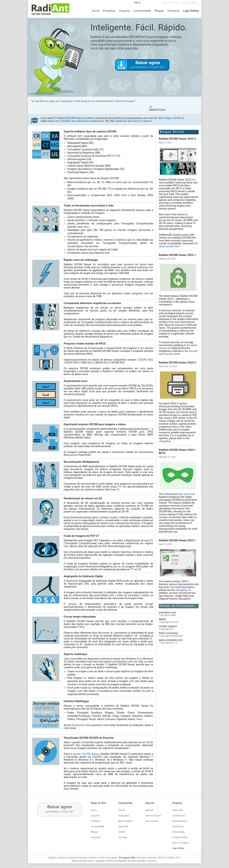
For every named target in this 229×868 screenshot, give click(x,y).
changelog (165, 441)
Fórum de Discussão (177, 606)
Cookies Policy (180, 837)
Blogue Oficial (172, 132)
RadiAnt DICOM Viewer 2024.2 (177, 363)
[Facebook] (146, 4)
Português (112, 858)
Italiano (93, 858)
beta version (185, 494)
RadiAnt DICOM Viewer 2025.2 (177, 139)
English (52, 858)
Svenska (152, 858)
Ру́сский (141, 858)
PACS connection (168, 633)
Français (83, 858)
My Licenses (152, 821)
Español (72, 858)
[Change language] (190, 3)
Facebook (123, 826)
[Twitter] (151, 4)
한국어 (162, 858)
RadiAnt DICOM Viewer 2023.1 (177, 540)
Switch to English (170, 3)
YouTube (123, 837)
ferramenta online (82, 725)
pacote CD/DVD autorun (87, 754)
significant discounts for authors (133, 121)
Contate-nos (179, 816)
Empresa (174, 11)
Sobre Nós (178, 810)
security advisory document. (178, 352)
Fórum (121, 810)
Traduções (124, 816)
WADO (162, 619)
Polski (102, 858)
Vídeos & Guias (153, 816)
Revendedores (180, 821)
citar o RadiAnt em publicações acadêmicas (79, 121)
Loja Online (191, 11)
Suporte (124, 11)
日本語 (171, 858)
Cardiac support (168, 626)
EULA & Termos (181, 843)
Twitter (122, 832)
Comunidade (142, 11)
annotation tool (167, 612)
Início (96, 11)
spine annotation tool (171, 640)
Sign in (137, 3)
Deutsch (62, 858)
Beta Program (125, 821)
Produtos (109, 11)
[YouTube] (157, 4)
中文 (178, 858)
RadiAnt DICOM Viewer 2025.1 (177, 255)
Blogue (159, 11)
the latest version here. (178, 245)
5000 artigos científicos (171, 118)
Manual (149, 810)
